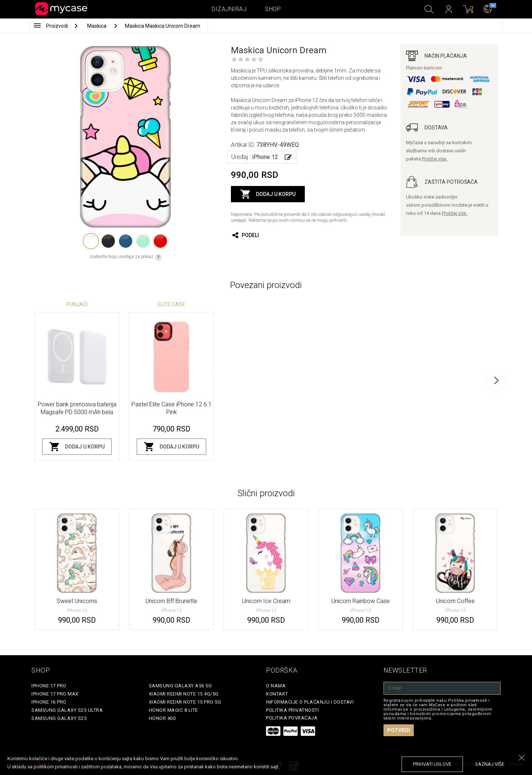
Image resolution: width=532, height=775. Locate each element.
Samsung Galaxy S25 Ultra (67, 710)
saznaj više (490, 764)
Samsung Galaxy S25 (59, 718)
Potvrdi (399, 730)
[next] (496, 381)
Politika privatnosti (292, 710)
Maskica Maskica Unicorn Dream (163, 26)
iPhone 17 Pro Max (55, 694)
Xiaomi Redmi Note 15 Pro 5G (185, 702)
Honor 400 (162, 718)
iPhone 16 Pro (49, 702)
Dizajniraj (229, 9)
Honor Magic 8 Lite (173, 710)
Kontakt (277, 694)
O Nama (276, 686)
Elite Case (171, 304)
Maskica (97, 26)
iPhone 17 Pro (49, 686)
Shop (273, 9)
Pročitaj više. (435, 159)
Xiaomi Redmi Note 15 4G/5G (184, 694)
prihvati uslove (432, 764)
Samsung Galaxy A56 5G (180, 686)
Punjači (77, 304)
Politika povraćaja (292, 718)
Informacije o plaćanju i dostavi (310, 702)
